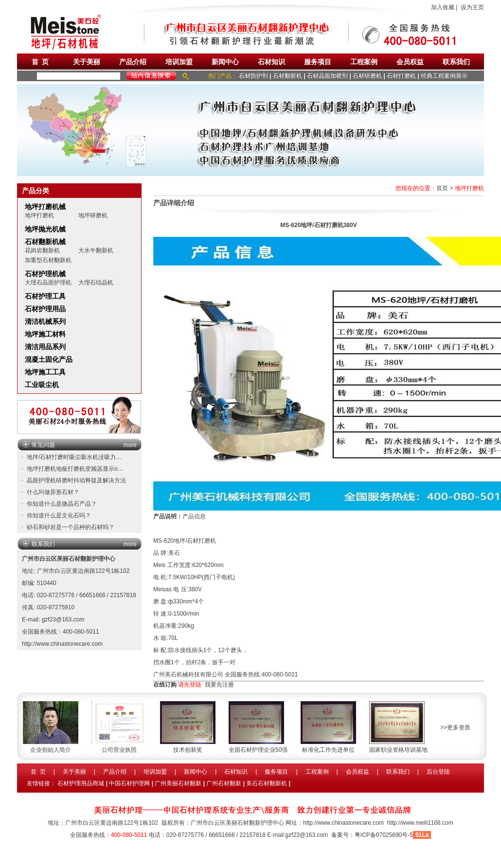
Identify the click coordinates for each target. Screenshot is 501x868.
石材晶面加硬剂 (327, 76)
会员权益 (410, 62)
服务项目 (318, 62)
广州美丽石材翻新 (178, 783)
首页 (442, 188)
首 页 (40, 62)
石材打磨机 (401, 76)
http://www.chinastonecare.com (62, 644)
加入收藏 (443, 7)
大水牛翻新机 (96, 250)
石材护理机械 (45, 274)
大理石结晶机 (96, 283)
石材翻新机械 (45, 242)
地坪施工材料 (45, 334)
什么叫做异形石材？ (53, 492)
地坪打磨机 (39, 215)
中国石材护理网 (129, 783)
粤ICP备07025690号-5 (384, 835)
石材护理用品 (45, 309)
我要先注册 (219, 685)
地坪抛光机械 (45, 229)
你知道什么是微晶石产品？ (62, 504)
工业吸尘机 (42, 385)
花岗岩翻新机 (42, 250)
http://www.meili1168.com (420, 823)
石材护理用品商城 (81, 783)
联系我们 (456, 62)
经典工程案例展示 (444, 76)
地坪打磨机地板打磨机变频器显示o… (75, 469)
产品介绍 (133, 62)
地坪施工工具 (45, 372)
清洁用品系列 (45, 347)
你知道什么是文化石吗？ (59, 515)
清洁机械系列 (45, 321)
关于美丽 (87, 62)
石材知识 (271, 62)
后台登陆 (438, 772)
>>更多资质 (455, 727)
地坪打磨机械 (45, 207)
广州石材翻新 (224, 783)
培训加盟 (179, 62)
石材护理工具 (45, 296)
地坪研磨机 (93, 215)
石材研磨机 (367, 76)
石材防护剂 (253, 76)
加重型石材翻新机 (48, 260)
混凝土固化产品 (49, 359)
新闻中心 (225, 62)
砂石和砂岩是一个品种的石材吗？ (71, 527)
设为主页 (472, 7)
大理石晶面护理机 (48, 283)
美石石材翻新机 (267, 783)
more (130, 445)
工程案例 (364, 62)
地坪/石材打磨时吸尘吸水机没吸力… (74, 457)
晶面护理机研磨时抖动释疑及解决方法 (76, 480)
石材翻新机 (287, 76)
